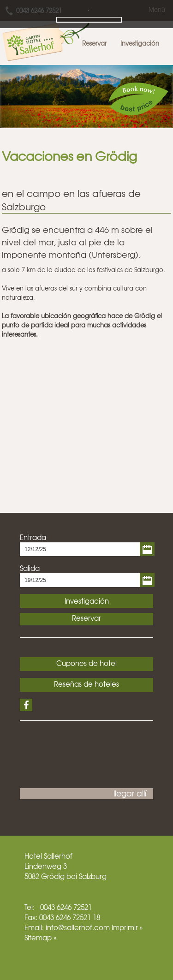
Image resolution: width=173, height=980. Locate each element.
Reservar (94, 43)
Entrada (33, 537)
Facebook (26, 705)
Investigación (140, 43)
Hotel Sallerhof (47, 39)
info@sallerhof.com (78, 927)
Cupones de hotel (86, 663)
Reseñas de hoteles (86, 684)
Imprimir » (127, 927)
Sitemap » (40, 938)
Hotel (33, 856)
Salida (30, 568)
